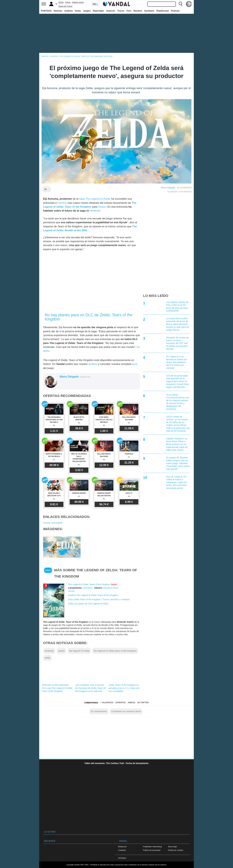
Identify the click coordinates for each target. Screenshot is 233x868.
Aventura (108, 588)
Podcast (175, 11)
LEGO (61, 2)
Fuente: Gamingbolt (53, 523)
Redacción (122, 847)
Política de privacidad (152, 850)
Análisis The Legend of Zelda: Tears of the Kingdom (93, 595)
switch (61, 651)
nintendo (49, 651)
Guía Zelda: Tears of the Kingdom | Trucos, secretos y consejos (99, 599)
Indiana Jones (78, 2)
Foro (129, 11)
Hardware (149, 11)
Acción (71, 591)
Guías (78, 11)
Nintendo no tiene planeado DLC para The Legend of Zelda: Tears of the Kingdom (57, 688)
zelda (47, 658)
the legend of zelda (79, 651)
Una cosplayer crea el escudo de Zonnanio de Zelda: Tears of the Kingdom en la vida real (90, 688)
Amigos (131, 703)
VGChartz (122, 858)
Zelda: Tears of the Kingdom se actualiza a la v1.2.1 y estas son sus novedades (124, 688)
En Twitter (143, 703)
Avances (111, 11)
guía (135, 364)
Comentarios (91, 703)
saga (94, 199)
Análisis (69, 11)
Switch (102, 207)
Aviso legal (172, 847)
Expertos (121, 703)
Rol (115, 588)
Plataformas (163, 11)
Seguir (48, 570)
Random (138, 11)
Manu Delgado (168, 188)
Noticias (58, 11)
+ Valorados (107, 703)
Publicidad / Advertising (152, 847)
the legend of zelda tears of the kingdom (115, 651)
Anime (68, 2)
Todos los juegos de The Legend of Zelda (88, 604)
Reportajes (98, 11)
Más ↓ (95, 4)
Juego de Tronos (65, 6)
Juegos (87, 11)
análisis (93, 364)
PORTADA (46, 11)
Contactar (122, 850)
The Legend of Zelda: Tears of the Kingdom (89, 584)
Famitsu (62, 203)
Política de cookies (176, 850)
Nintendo (95, 211)
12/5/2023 (88, 588)
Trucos (121, 11)
